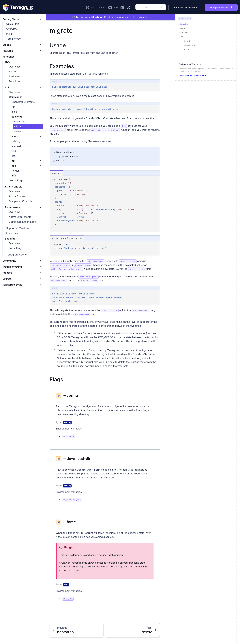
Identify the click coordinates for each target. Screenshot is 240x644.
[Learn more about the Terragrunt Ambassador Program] (95, 8)
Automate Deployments (185, 7)
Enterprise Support (221, 7)
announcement (124, 17)
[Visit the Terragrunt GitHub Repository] (113, 8)
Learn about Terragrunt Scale (193, 75)
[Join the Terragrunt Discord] (122, 8)
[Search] (151, 7)
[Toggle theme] (128, 8)
